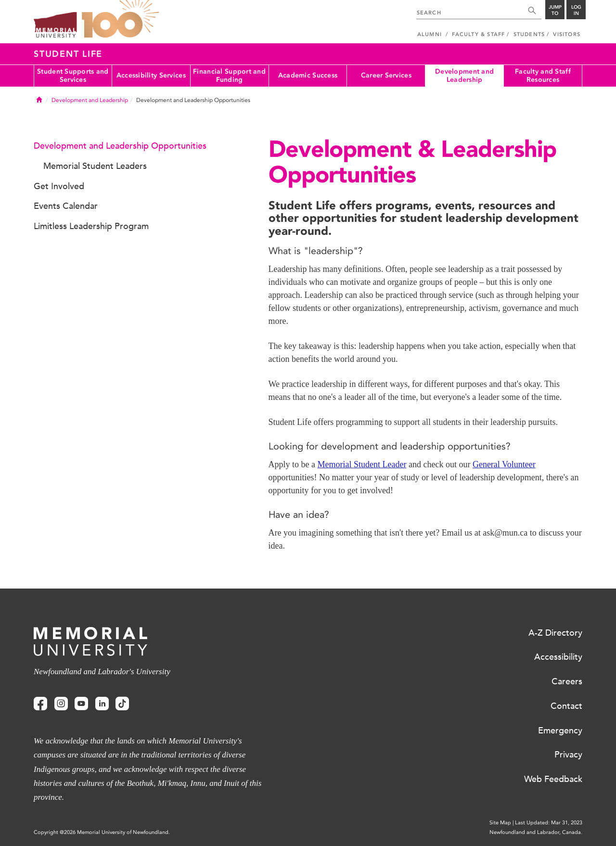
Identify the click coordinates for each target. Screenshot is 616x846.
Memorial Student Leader (362, 464)
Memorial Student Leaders (95, 166)
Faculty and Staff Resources (543, 76)
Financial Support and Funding (229, 76)
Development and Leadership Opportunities (120, 146)
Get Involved (59, 186)
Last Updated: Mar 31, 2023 (549, 823)
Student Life (68, 54)
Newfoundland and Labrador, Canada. (536, 832)
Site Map (500, 823)
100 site (120, 19)
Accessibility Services (151, 75)
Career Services (386, 75)
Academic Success (308, 75)
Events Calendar (66, 206)
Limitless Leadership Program (91, 226)
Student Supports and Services (73, 76)
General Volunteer (504, 464)
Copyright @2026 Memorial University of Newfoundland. (102, 832)
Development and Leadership (464, 76)
